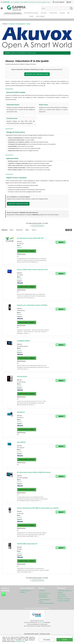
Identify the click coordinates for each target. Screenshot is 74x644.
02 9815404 (41, 627)
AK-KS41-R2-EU (22, 379)
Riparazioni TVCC (63, 600)
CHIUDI (73, 637)
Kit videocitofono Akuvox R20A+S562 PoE (30, 241)
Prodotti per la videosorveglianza (11, 13)
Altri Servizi (43, 13)
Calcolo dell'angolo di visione (45, 603)
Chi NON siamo (53, 13)
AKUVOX (19, 250)
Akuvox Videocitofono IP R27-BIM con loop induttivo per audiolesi (38, 511)
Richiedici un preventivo (64, 602)
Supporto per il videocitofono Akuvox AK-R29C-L (32, 308)
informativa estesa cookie (20, 641)
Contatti (31, 18)
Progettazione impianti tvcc (65, 593)
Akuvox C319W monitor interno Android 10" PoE (32, 272)
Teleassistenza (62, 597)
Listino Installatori (41, 18)
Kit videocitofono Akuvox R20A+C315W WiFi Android (34, 475)
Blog (70, 13)
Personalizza (47, 640)
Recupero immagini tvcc (64, 604)
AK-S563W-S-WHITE (23, 344)
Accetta (65, 640)
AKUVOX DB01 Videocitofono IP (27, 546)
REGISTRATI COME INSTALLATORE (18, 206)
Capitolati (60, 595)
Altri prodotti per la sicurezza (30, 13)
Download (63, 13)
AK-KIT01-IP (21, 415)
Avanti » (42, 228)
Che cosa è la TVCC (45, 596)
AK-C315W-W (21, 445)
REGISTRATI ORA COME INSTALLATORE (37, 77)
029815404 (35, 217)
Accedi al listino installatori (27, 254)
